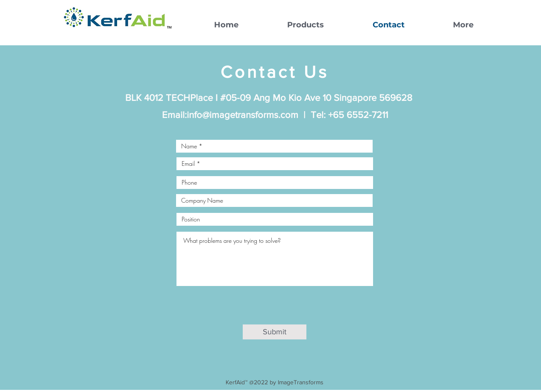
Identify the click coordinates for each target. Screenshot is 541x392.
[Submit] (275, 332)
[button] (288, 25)
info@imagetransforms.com (243, 115)
